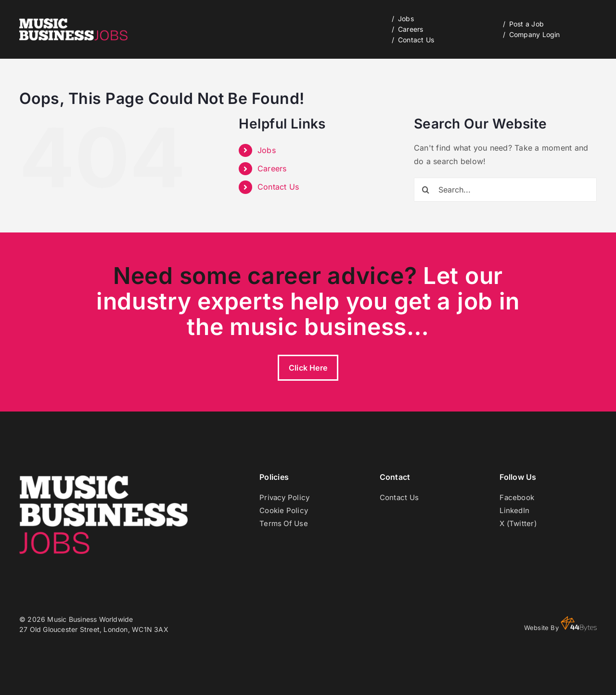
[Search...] (505, 190)
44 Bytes (579, 624)
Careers (272, 168)
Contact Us (278, 187)
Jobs (267, 150)
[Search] (426, 190)
